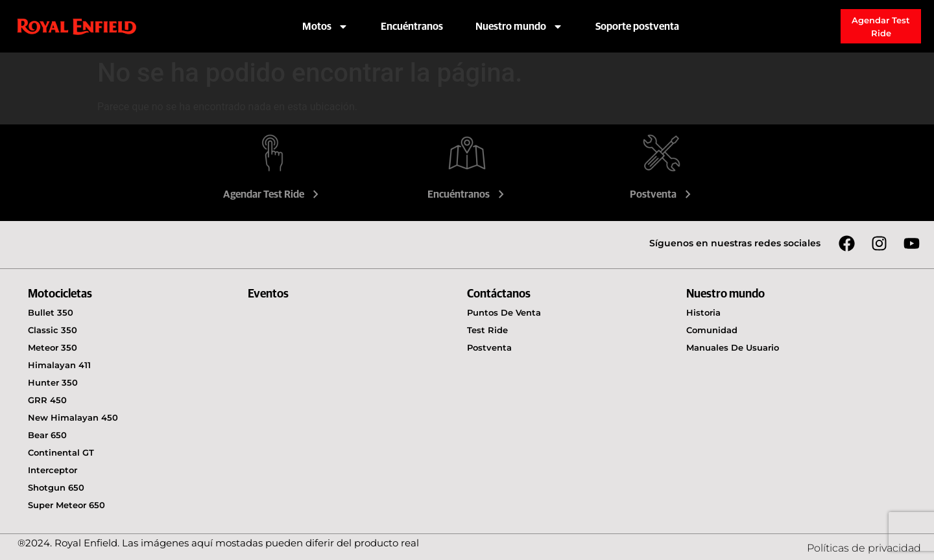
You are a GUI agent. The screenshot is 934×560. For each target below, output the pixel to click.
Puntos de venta (504, 312)
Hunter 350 (53, 382)
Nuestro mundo (519, 27)
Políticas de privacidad (864, 548)
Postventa (662, 194)
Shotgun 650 (56, 487)
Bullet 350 (51, 312)
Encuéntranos (412, 27)
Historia (703, 312)
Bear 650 (47, 435)
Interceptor (53, 470)
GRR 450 (47, 400)
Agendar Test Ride (272, 194)
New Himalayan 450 (73, 417)
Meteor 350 (53, 347)
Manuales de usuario (733, 347)
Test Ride (487, 330)
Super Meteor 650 (66, 505)
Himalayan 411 (59, 365)
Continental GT (61, 452)
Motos (325, 27)
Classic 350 (53, 330)
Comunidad (712, 330)
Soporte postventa (637, 27)
